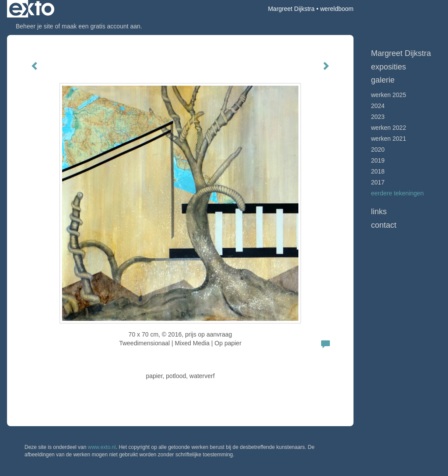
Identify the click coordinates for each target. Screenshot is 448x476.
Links (379, 212)
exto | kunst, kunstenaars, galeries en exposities (32, 9)
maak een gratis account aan (101, 26)
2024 (378, 106)
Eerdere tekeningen (397, 193)
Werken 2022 (388, 128)
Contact (384, 225)
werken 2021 (388, 139)
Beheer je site (35, 26)
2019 (378, 160)
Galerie (383, 80)
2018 (378, 171)
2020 (378, 149)
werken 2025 (388, 95)
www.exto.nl (102, 447)
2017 (378, 182)
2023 (378, 117)
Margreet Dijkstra (291, 9)
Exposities (388, 67)
